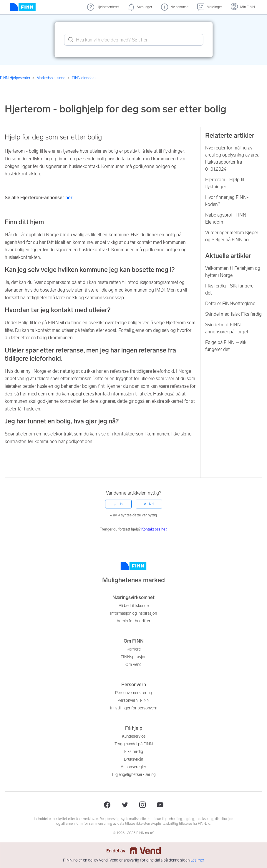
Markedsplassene (51, 78)
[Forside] (23, 7)
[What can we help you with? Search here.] (133, 40)
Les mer (197, 860)
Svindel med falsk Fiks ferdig (233, 314)
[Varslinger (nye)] (140, 7)
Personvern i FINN (133, 700)
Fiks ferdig (134, 752)
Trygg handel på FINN (134, 744)
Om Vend (133, 665)
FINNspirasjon (133, 657)
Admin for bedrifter (133, 621)
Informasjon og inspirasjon (133, 613)
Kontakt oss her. (154, 529)
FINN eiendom (84, 78)
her (69, 198)
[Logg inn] (243, 7)
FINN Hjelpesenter (15, 78)
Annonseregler (133, 767)
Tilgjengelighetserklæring (133, 775)
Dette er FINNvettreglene (230, 304)
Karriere (134, 649)
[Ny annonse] (175, 7)
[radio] (118, 504)
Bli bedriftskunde (134, 606)
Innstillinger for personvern (134, 708)
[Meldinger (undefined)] (210, 7)
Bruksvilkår (134, 759)
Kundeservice (134, 736)
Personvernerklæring (133, 693)
